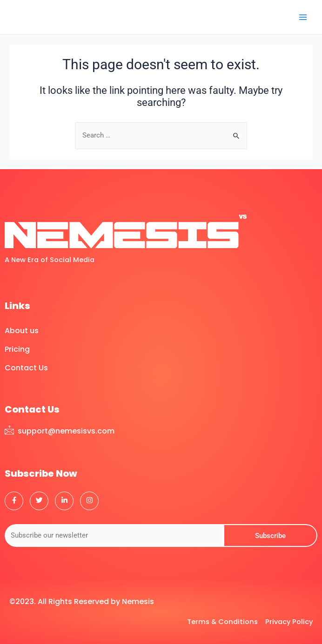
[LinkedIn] (64, 501)
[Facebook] (14, 501)
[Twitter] (39, 501)
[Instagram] (89, 501)
